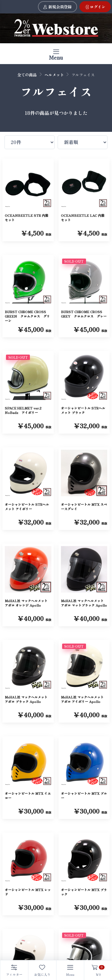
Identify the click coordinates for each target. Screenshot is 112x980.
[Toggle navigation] (56, 54)
